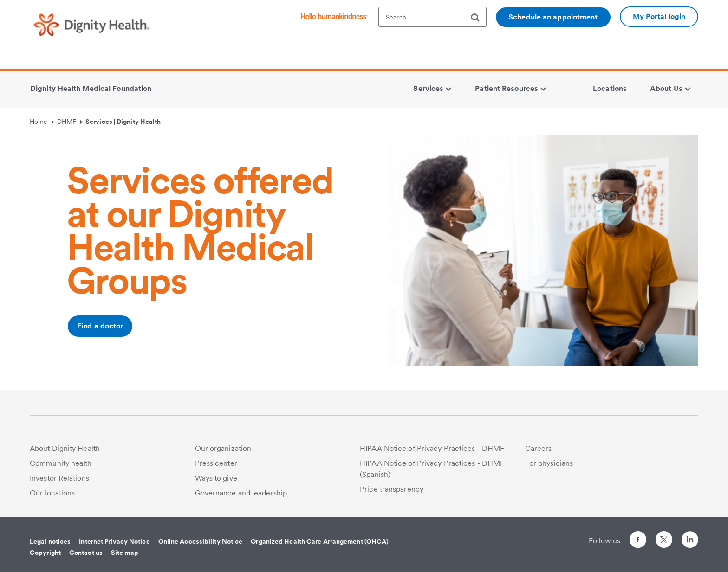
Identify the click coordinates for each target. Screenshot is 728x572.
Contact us (86, 553)
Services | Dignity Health (123, 122)
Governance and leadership (241, 493)
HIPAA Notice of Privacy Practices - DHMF (432, 448)
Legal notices (50, 541)
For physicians (549, 463)
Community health (61, 463)
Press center (216, 463)
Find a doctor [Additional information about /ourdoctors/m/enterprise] (100, 326)
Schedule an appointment (553, 17)
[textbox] (432, 17)
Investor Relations (59, 478)
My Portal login (659, 16)
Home (42, 122)
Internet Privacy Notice (114, 541)
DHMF (70, 122)
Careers (539, 448)
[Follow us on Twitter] (664, 536)
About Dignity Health (65, 448)
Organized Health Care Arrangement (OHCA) (320, 541)
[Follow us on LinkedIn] (690, 541)
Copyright (45, 553)
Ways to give (216, 478)
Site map (125, 553)
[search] (479, 18)
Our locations (52, 493)
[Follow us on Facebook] (638, 541)
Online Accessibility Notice (201, 541)
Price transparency (392, 489)
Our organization (223, 448)
